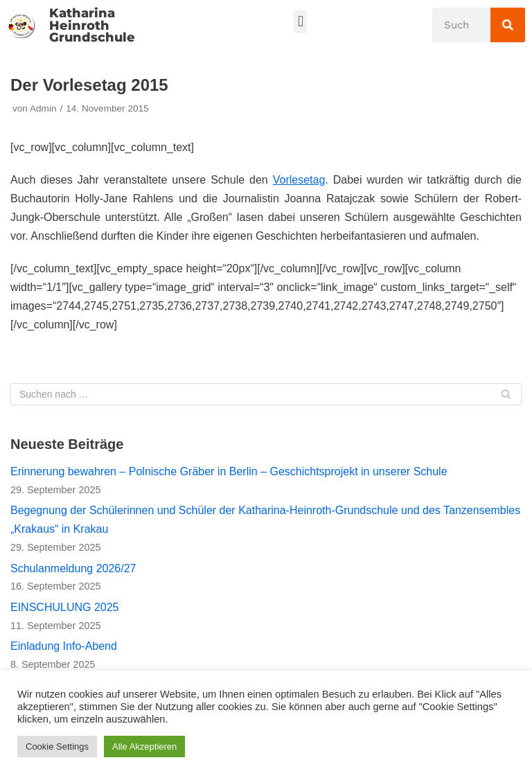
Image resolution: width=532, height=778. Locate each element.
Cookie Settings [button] (57, 746)
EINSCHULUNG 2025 (65, 607)
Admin (43, 108)
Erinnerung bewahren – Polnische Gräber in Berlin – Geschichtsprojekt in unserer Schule (229, 471)
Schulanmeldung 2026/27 (73, 568)
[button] (300, 22)
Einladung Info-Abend (64, 646)
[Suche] (508, 25)
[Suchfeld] (266, 394)
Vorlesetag (299, 180)
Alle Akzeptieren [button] (144, 746)
